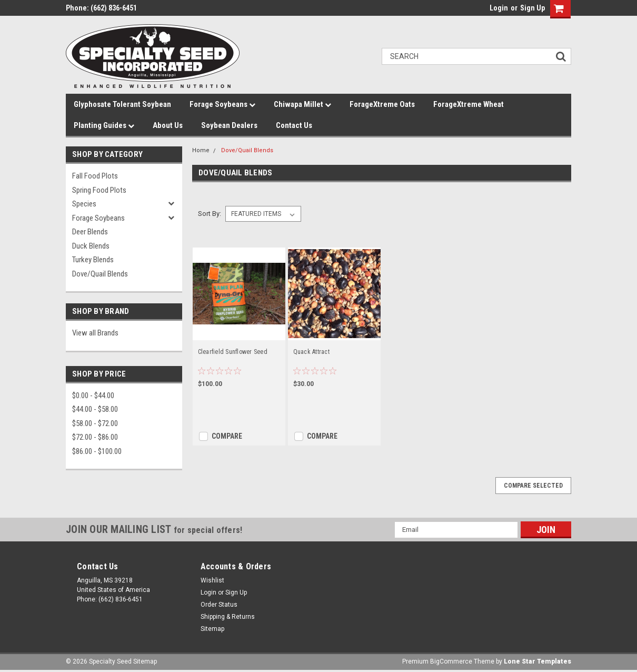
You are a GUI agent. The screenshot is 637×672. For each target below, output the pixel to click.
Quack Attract (311, 352)
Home (201, 150)
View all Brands (95, 333)
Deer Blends (90, 232)
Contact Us (294, 125)
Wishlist (212, 580)
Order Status (219, 605)
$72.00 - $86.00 (95, 437)
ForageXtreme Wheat (469, 104)
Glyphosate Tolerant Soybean (122, 104)
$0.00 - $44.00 (93, 396)
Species (84, 204)
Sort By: (210, 214)
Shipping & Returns (228, 617)
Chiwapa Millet (302, 104)
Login (499, 8)
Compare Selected (533, 486)
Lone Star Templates (538, 661)
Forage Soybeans (222, 104)
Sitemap (212, 629)
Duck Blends (91, 246)
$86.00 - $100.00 (97, 451)
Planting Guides (104, 125)
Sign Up (533, 8)
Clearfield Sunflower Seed (233, 352)
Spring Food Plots (99, 190)
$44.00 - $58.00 (95, 409)
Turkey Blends (93, 260)
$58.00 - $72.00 (95, 423)
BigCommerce (451, 661)
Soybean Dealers (229, 125)
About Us (168, 125)
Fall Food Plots (95, 176)
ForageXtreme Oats (382, 104)
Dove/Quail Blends (100, 274)
